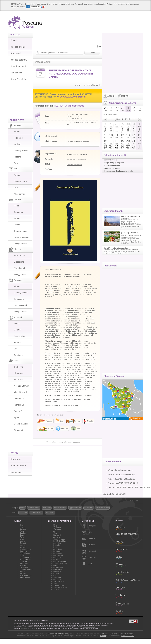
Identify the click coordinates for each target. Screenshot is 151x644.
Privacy (130, 634)
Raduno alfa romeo (112, 168)
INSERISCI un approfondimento (69, 106)
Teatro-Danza (25, 553)
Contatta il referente (74, 165)
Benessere (19, 299)
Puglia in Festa (128, 543)
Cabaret (23, 535)
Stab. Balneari (20, 305)
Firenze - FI (97, 85)
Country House (21, 150)
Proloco (17, 342)
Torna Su (134, 501)
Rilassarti (92, 551)
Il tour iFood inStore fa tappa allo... (116, 248)
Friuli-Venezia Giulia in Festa (128, 581)
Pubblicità (122, 634)
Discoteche (19, 262)
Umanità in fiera (111, 160)
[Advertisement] (33, 58)
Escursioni (24, 567)
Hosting (103, 636)
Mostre (22, 541)
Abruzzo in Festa (128, 566)
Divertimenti (19, 268)
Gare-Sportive (25, 557)
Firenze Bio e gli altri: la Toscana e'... (129, 233)
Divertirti (92, 545)
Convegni (23, 561)
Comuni (18, 330)
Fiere (22, 537)
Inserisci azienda (60, 508)
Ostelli (17, 225)
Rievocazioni (25, 577)
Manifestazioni (25, 559)
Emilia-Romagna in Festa (128, 535)
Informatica (19, 398)
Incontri (23, 545)
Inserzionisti (16, 472)
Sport (16, 417)
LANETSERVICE (128, 636)
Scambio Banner (18, 466)
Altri (100, 46)
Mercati (23, 547)
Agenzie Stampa (21, 386)
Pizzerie (18, 157)
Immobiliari (19, 405)
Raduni (22, 571)
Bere (90, 532)
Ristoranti (18, 138)
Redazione (16, 459)
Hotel (16, 206)
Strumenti (18, 430)
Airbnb (17, 131)
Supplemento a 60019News (58, 634)
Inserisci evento (34, 508)
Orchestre (18, 367)
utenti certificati (26, 628)
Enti (16, 349)
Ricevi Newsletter (102, 508)
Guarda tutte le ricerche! (114, 494)
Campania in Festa (128, 604)
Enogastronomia (26, 569)
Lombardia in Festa (128, 574)
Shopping (18, 373)
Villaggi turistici (21, 244)
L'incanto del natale (112, 165)
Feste (22, 531)
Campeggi (19, 212)
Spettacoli (18, 355)
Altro (90, 564)
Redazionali (89, 508)
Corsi (22, 555)
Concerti (23, 543)
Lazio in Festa (128, 558)
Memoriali (23, 573)
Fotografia (19, 411)
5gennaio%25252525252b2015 (123, 483)
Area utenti (47, 508)
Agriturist (18, 144)
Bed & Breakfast (21, 237)
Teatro (22, 527)
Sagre (22, 525)
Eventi (23, 508)
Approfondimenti (75, 508)
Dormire (92, 538)
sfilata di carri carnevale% (120, 470)
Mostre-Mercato (26, 575)
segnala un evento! (89, 627)
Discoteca (24, 551)
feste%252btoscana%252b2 (121, 475)
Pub (16, 163)
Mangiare (92, 526)
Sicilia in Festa (128, 612)
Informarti (92, 557)
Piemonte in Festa (128, 551)
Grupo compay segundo (114, 163)
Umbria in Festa (128, 597)
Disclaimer (114, 634)
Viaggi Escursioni (22, 392)
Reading (23, 565)
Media (17, 323)
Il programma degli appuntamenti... (119, 171)
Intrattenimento (26, 549)
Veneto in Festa (128, 589)
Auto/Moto (19, 379)
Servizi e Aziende (22, 424)
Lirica (22, 539)
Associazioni (20, 336)
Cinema (23, 529)
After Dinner (19, 194)
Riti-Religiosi (25, 563)
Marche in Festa (128, 528)
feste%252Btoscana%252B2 (122, 479)
